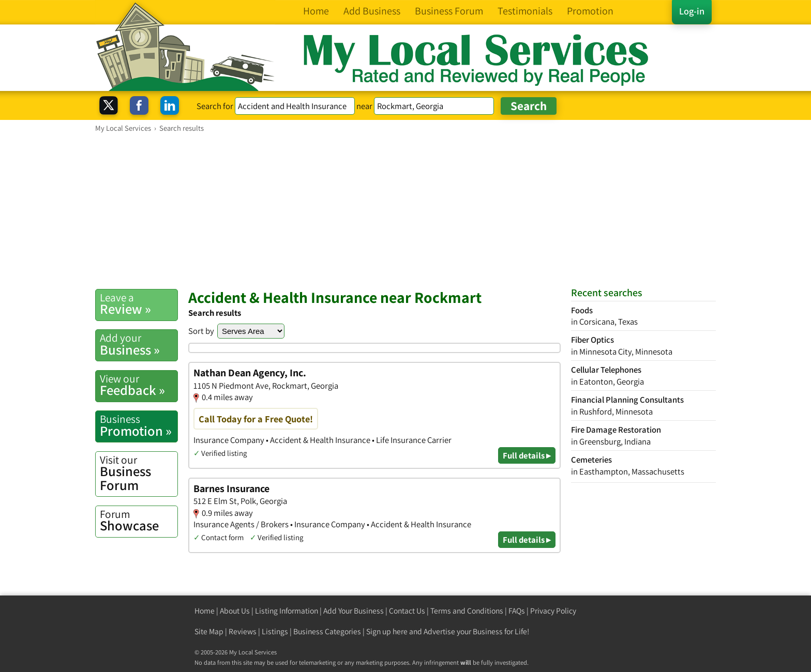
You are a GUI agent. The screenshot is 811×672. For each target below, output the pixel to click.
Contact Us (407, 611)
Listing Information (287, 611)
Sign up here (387, 631)
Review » (139, 304)
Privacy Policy (553, 611)
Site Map (209, 631)
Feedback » (139, 385)
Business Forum (139, 473)
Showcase (139, 521)
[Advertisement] (405, 210)
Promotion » (139, 425)
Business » (139, 344)
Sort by (201, 331)
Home (205, 611)
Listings (275, 631)
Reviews (243, 631)
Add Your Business (354, 611)
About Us (235, 611)
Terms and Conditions (467, 611)
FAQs (517, 611)
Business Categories (327, 631)
